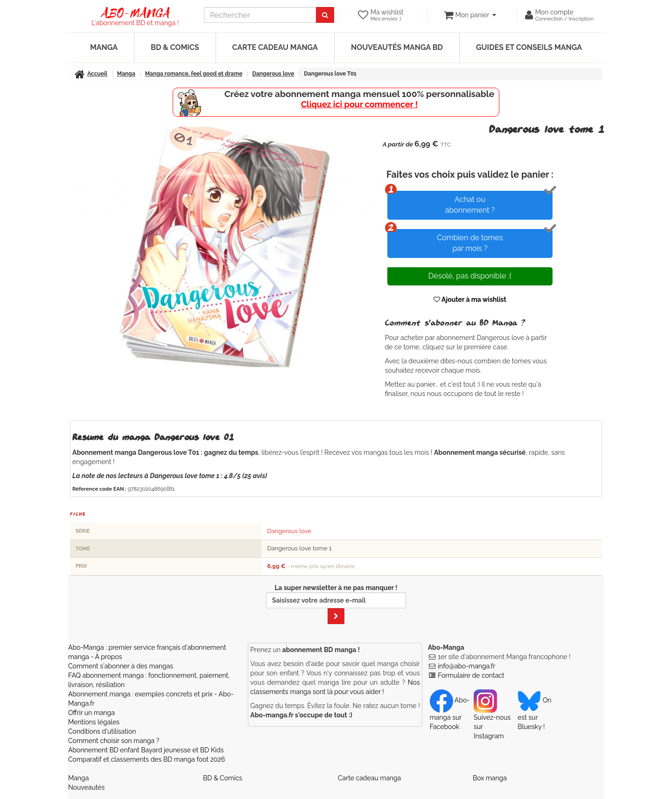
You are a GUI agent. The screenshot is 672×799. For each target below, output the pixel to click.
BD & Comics (175, 47)
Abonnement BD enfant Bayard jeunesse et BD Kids (146, 750)
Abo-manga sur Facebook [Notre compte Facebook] (450, 713)
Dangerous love (289, 531)
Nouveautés (86, 787)
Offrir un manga (91, 713)
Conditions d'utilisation (102, 731)
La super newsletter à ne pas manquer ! (336, 604)
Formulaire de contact (471, 675)
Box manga (490, 778)
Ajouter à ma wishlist (470, 299)
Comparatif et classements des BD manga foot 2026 (147, 759)
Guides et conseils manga (529, 47)
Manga (104, 47)
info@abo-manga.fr (466, 666)
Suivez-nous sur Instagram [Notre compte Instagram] (492, 718)
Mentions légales (94, 722)
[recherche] (260, 15)
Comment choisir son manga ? (114, 741)
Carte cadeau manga (275, 47)
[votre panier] (470, 15)
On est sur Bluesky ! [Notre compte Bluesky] (534, 713)
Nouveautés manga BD (397, 47)
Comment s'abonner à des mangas (121, 666)
